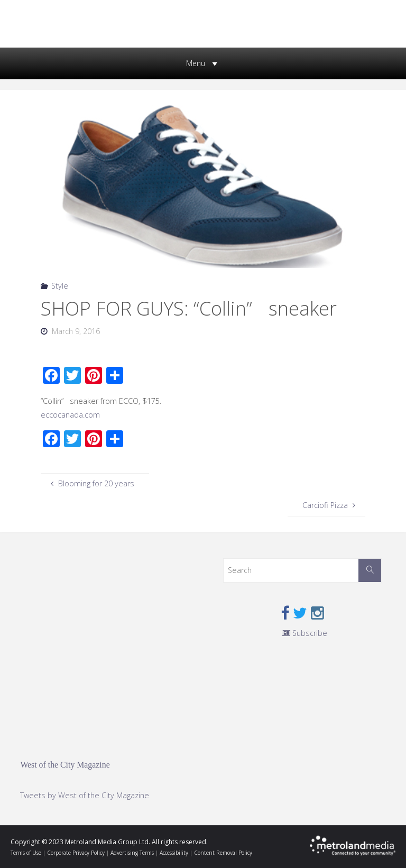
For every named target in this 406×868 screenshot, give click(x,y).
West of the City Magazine (65, 765)
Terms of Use (26, 853)
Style (60, 286)
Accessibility (174, 853)
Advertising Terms (132, 853)
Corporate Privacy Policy (76, 853)
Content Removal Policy (223, 853)
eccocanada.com (70, 415)
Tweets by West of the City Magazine (85, 795)
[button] (196, 63)
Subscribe (304, 633)
